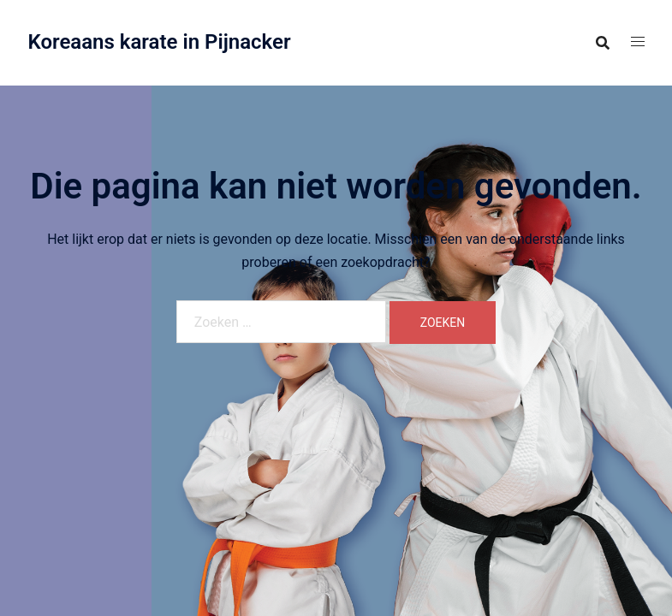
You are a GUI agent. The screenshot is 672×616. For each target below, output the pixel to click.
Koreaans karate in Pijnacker (160, 42)
